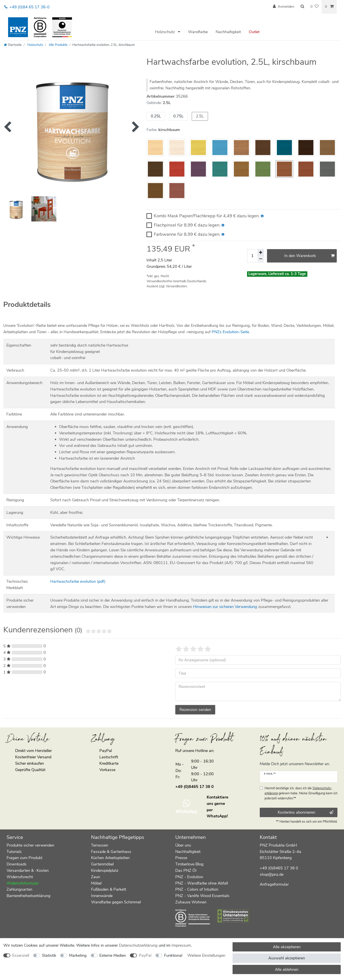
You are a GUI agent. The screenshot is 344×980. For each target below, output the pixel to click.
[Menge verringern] (261, 259)
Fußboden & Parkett (109, 889)
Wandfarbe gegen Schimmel (116, 902)
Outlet (254, 32)
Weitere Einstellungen (206, 955)
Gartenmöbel (102, 864)
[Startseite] (13, 45)
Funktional (173, 955)
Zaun (96, 877)
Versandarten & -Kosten (28, 870)
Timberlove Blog (189, 864)
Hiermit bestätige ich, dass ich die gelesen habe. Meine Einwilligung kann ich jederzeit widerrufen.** (301, 793)
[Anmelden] (284, 7)
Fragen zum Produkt (24, 858)
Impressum (181, 945)
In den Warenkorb (309, 256)
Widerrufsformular (23, 883)
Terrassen (100, 845)
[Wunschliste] (314, 7)
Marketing (78, 955)
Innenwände (102, 896)
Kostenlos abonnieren (305, 812)
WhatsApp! (217, 816)
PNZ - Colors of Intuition (197, 889)
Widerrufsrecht (20, 877)
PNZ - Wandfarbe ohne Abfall (202, 883)
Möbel (96, 883)
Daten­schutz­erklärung (138, 945)
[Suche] (302, 7)
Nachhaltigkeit (228, 32)
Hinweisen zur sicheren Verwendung (225, 607)
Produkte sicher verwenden (30, 845)
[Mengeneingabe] (252, 256)
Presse (181, 858)
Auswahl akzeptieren (287, 958)
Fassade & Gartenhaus (111, 852)
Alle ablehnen (287, 969)
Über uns (183, 845)
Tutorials (14, 852)
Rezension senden (195, 710)
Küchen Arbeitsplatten (110, 858)
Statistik (49, 955)
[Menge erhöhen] (261, 252)
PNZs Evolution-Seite (230, 332)
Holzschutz (166, 32)
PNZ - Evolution (189, 877)
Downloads (17, 864)
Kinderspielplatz (105, 870)
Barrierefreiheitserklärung (29, 896)
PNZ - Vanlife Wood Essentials (202, 896)
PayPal (145, 955)
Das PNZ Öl (186, 870)
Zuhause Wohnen (191, 902)
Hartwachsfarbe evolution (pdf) (78, 581)
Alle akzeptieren (287, 947)
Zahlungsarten (19, 889)
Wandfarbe (198, 32)
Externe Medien (113, 955)
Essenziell (21, 955)
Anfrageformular (274, 884)
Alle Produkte (58, 45)
